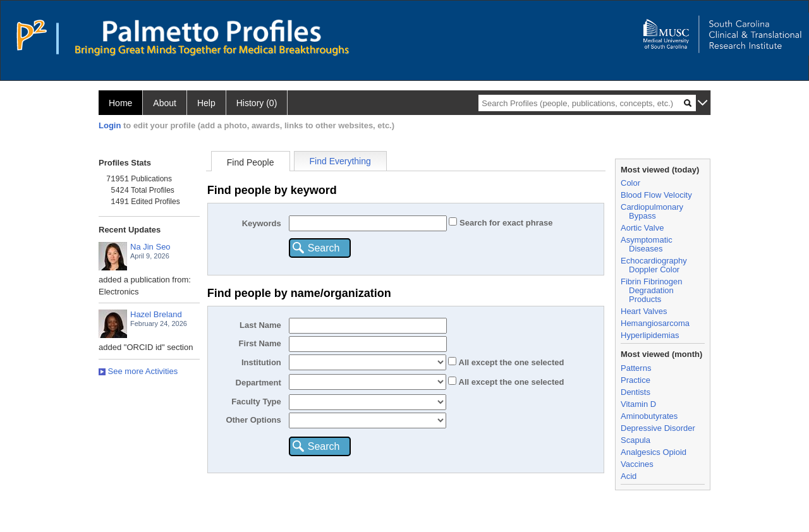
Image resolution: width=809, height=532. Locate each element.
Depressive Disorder (658, 428)
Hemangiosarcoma (655, 323)
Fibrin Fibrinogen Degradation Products (652, 290)
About (165, 103)
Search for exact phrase (505, 223)
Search (324, 248)
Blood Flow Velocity (656, 195)
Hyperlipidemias (650, 335)
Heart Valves (644, 311)
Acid (629, 476)
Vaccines (637, 464)
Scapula (636, 440)
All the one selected (510, 362)
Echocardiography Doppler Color (654, 265)
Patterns (636, 368)
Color (630, 183)
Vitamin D (638, 404)
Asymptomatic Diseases (647, 244)
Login (110, 125)
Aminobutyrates (649, 416)
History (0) (257, 103)
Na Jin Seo (150, 247)
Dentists (636, 392)
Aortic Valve (642, 228)
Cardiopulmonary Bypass (652, 211)
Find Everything (340, 161)
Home (120, 103)
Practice (636, 380)
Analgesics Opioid (654, 452)
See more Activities (138, 371)
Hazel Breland (156, 314)
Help (206, 103)
